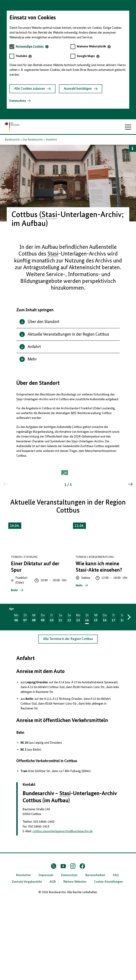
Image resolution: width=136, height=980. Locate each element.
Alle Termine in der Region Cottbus (68, 720)
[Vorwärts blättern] (129, 697)
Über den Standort (38, 383)
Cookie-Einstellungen (108, 962)
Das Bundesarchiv (33, 140)
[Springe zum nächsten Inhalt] (130, 568)
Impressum (46, 956)
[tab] (32, 47)
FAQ (116, 956)
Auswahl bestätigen (81, 89)
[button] (68, 516)
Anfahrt (25, 739)
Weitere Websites (75, 962)
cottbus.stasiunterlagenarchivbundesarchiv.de (63, 912)
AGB (53, 962)
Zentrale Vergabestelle (27, 962)
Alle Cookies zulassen (32, 89)
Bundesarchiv (12, 140)
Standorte (51, 140)
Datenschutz (18, 101)
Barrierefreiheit (95, 956)
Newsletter (23, 956)
